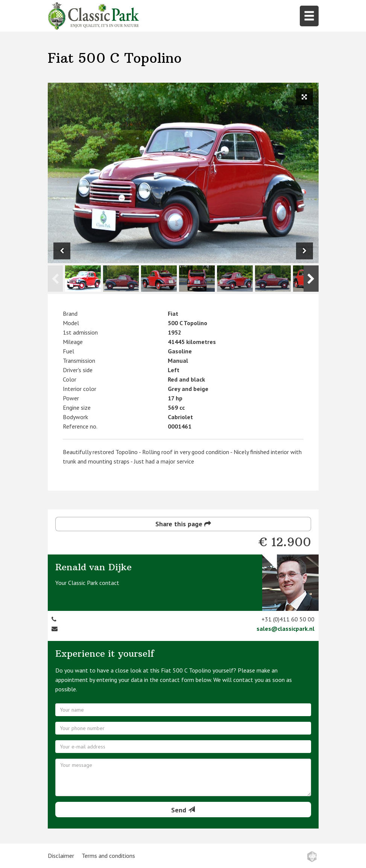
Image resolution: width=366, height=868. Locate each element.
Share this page (183, 524)
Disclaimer (61, 856)
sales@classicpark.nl (286, 629)
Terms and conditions (108, 856)
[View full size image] (304, 97)
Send (183, 810)
